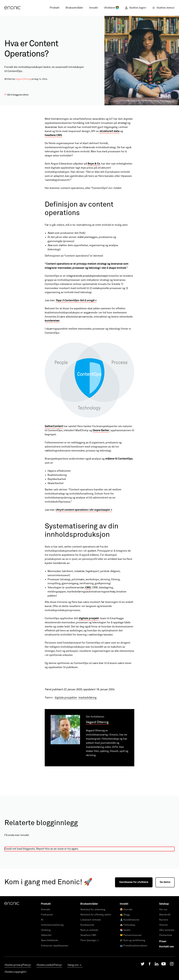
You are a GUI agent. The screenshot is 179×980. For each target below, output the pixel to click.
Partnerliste (166, 971)
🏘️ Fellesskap (128, 961)
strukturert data (110, 131)
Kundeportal (87, 961)
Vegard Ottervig (23, 79)
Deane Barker (101, 430)
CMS (88, 588)
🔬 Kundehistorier (130, 956)
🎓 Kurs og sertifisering (133, 976)
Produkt (55, 8)
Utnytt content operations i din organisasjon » (84, 510)
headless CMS (53, 135)
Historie (163, 961)
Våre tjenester (167, 966)
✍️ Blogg (125, 950)
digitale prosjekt (89, 618)
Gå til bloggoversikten (17, 95)
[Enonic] (12, 8)
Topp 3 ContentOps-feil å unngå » (76, 300)
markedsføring (87, 733)
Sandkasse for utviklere (134, 918)
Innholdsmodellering (52, 961)
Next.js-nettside (89, 966)
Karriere (164, 956)
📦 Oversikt (126, 945)
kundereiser (52, 321)
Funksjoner (47, 950)
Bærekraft (165, 950)
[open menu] (162, 8)
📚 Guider (125, 966)
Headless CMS (88, 971)
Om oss (163, 945)
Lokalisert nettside (91, 956)
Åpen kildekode (50, 976)
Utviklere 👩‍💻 (111, 8)
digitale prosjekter (66, 733)
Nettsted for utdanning (93, 945)
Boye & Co (94, 164)
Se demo (165, 918)
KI (42, 956)
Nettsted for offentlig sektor (96, 950)
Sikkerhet (46, 971)
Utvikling (46, 966)
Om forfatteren (95, 753)
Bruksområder (74, 8)
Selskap (164, 940)
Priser (163, 977)
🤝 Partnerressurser (131, 971)
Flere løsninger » (89, 976)
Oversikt (46, 945)
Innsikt (94, 8)
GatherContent (54, 426)
